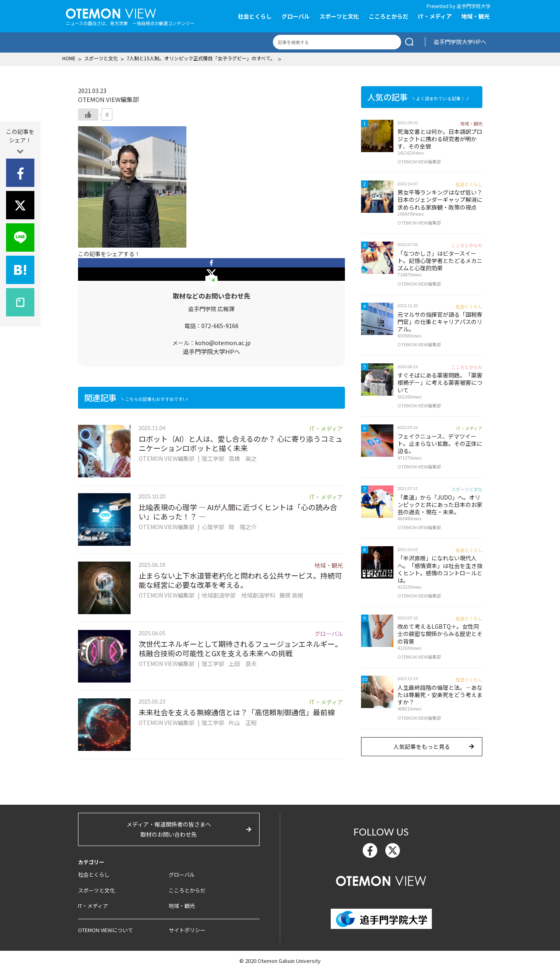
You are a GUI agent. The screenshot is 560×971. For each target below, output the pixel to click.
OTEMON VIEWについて (106, 930)
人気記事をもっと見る (422, 746)
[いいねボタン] (88, 114)
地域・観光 (475, 16)
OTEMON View (381, 880)
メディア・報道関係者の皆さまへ (169, 830)
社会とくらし (255, 16)
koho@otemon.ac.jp (223, 343)
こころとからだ (389, 16)
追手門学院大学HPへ (460, 42)
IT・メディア (435, 16)
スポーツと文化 (339, 16)
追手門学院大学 (473, 6)
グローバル (296, 16)
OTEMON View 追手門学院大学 (111, 13)
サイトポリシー (187, 930)
